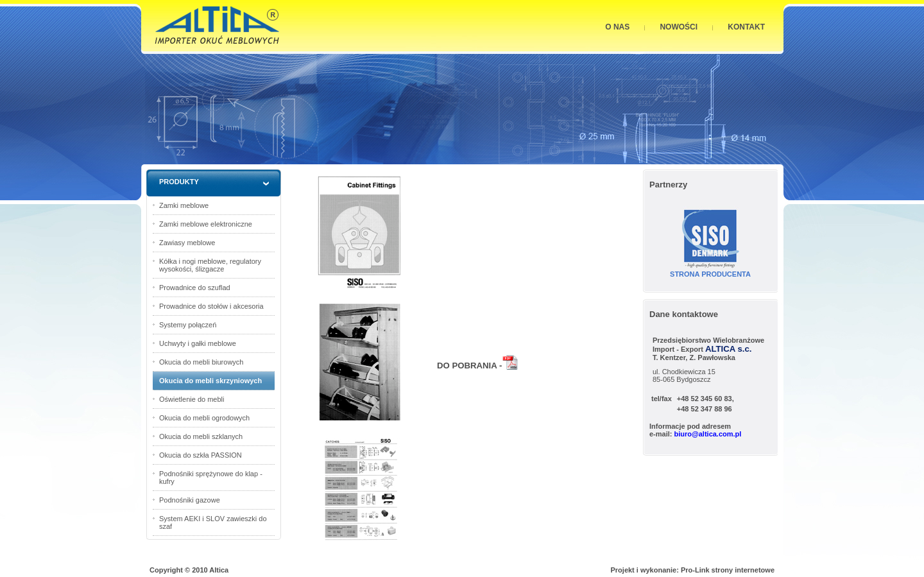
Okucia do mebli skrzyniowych (210, 381)
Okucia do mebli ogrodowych (204, 418)
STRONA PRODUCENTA (710, 274)
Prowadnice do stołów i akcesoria (211, 306)
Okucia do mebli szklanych (201, 436)
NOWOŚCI (679, 27)
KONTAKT (746, 27)
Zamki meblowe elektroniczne (206, 224)
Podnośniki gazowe (190, 500)
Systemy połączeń (188, 325)
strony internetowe (743, 570)
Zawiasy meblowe (187, 243)
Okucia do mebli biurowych (201, 362)
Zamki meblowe (184, 205)
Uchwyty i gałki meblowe (198, 343)
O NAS (617, 27)
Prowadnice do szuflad (195, 288)
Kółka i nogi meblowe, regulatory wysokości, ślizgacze (210, 265)
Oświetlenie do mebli (192, 399)
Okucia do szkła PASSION (201, 455)
